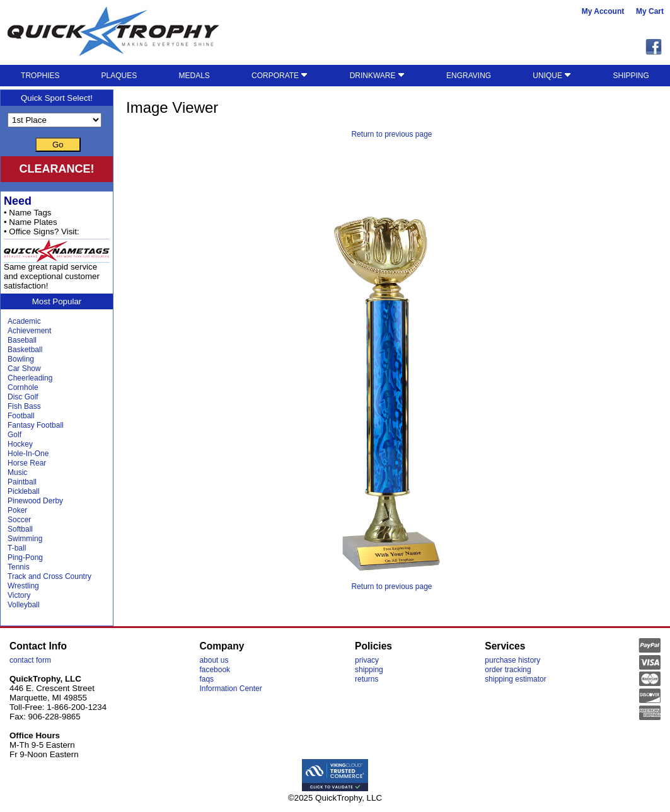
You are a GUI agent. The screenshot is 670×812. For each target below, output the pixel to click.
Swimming (25, 539)
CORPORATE (280, 76)
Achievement (29, 331)
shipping (369, 670)
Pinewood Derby (35, 501)
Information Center (230, 689)
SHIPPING (631, 76)
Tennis (19, 567)
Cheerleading (30, 378)
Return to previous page (391, 134)
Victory (19, 595)
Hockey (20, 444)
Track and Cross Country (49, 576)
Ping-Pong (25, 558)
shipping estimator (515, 679)
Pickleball (24, 491)
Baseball (22, 340)
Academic (24, 321)
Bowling (21, 359)
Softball (20, 529)
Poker (17, 510)
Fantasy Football (36, 425)
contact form (30, 660)
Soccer (19, 520)
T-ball (17, 548)
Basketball (25, 350)
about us (214, 660)
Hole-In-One (28, 454)
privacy (367, 660)
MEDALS (194, 76)
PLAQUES (119, 76)
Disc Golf (23, 397)
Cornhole (23, 387)
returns (367, 679)
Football (21, 416)
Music (17, 472)
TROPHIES (40, 76)
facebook (215, 670)
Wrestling (23, 586)
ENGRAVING (469, 76)
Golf (14, 435)
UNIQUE (552, 76)
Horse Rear (27, 463)
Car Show (24, 369)
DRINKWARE (377, 76)
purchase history (512, 660)
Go (58, 145)
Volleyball (24, 605)
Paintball (22, 482)
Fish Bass (24, 406)
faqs (206, 679)
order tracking (508, 670)
